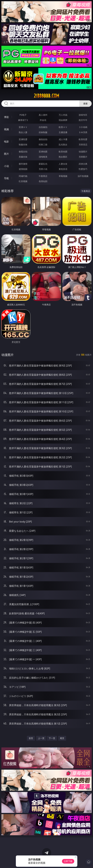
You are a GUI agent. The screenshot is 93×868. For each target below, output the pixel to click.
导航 (6, 178)
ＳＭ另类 (83, 132)
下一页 (52, 738)
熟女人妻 (23, 132)
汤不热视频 (83, 176)
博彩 (6, 117)
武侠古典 (83, 164)
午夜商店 (43, 176)
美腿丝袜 (23, 157)
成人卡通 (63, 139)
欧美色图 (63, 152)
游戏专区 (83, 115)
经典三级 (43, 145)
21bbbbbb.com (46, 96)
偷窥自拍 (23, 152)
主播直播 (63, 132)
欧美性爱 (83, 139)
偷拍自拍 (43, 139)
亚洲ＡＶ (23, 127)
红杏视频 (23, 181)
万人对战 (63, 115)
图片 (6, 154)
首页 (31, 738)
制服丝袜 (23, 145)
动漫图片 (83, 152)
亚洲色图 (43, 152)
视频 (6, 129)
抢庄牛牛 (83, 120)
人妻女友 (63, 164)
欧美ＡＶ (63, 127)
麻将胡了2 (23, 120)
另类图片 (83, 157)
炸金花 (43, 120)
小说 (6, 166)
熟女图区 (63, 157)
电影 (6, 142)
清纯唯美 (43, 157)
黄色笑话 (63, 169)
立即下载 (68, 861)
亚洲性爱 (23, 139)
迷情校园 (23, 169)
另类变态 (83, 145)
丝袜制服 (43, 132)
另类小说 (43, 169)
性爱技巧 (83, 169)
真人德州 (43, 115)
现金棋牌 (63, 120)
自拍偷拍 (43, 127)
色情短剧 (43, 181)
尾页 (62, 738)
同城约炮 (23, 176)
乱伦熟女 (63, 145)
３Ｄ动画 (83, 127)
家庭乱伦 (43, 164)
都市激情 (23, 164)
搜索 (85, 104)
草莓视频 (63, 176)
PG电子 (23, 115)
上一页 (41, 738)
